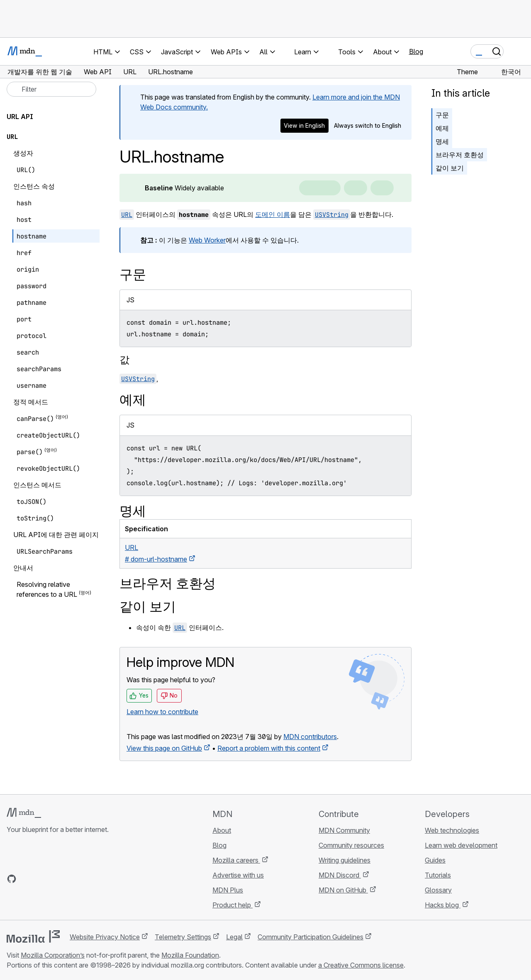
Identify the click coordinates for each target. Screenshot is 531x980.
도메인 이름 (273, 214)
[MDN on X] (41, 879)
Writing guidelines (345, 860)
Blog (416, 51)
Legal (234, 937)
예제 (442, 128)
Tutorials (438, 875)
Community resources (351, 845)
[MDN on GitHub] (12, 879)
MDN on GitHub (343, 890)
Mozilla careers (236, 860)
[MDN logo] (24, 813)
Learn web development (461, 845)
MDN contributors (310, 737)
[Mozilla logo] (33, 936)
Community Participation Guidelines (311, 937)
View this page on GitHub (164, 748)
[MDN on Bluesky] (27, 879)
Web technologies (452, 830)
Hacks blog (443, 905)
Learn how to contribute (162, 712)
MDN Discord (340, 875)
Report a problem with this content (269, 748)
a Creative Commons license (361, 965)
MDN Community (344, 830)
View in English (304, 125)
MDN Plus (228, 890)
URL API (20, 117)
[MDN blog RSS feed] (71, 879)
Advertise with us (238, 875)
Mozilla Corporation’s (53, 955)
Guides (435, 860)
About (222, 830)
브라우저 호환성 (460, 155)
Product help (233, 905)
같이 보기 (450, 168)
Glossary (438, 890)
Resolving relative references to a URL (47, 589)
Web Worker (207, 240)
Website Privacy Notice (105, 937)
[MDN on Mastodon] (56, 879)
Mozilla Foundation (190, 955)
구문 (442, 115)
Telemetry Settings (183, 937)
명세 (442, 141)
